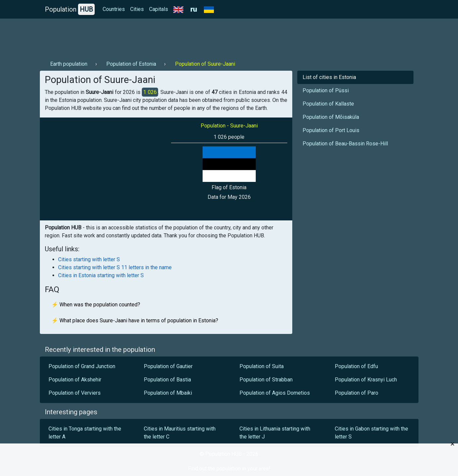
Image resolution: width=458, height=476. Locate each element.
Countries (114, 9)
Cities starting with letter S (89, 259)
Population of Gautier (168, 366)
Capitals (159, 9)
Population (70, 9)
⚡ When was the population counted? (96, 305)
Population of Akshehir (75, 380)
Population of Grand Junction (82, 366)
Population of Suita (262, 366)
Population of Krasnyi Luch (366, 380)
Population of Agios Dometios (275, 393)
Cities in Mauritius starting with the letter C (180, 433)
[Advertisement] (161, 37)
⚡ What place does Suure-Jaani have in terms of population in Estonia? (135, 320)
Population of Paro (357, 393)
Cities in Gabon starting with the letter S (371, 433)
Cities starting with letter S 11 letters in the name (115, 267)
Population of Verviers (75, 393)
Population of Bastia (167, 380)
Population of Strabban (266, 380)
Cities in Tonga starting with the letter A (85, 433)
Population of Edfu (356, 366)
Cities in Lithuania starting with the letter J (275, 433)
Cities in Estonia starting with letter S (101, 275)
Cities (137, 9)
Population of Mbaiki (168, 393)
